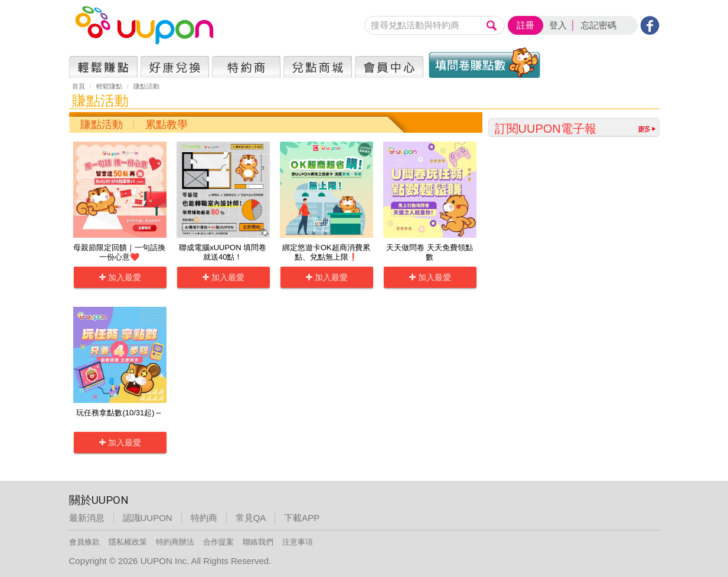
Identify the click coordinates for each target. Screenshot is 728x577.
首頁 (79, 86)
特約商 (204, 518)
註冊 (525, 25)
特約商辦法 (175, 542)
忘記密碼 (599, 25)
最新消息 (87, 518)
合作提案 (218, 542)
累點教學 (167, 124)
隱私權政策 (128, 542)
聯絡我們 (258, 542)
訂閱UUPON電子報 (546, 129)
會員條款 (84, 542)
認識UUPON (148, 518)
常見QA (251, 518)
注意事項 (298, 542)
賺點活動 (102, 124)
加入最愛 (120, 277)
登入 (558, 25)
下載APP (302, 518)
